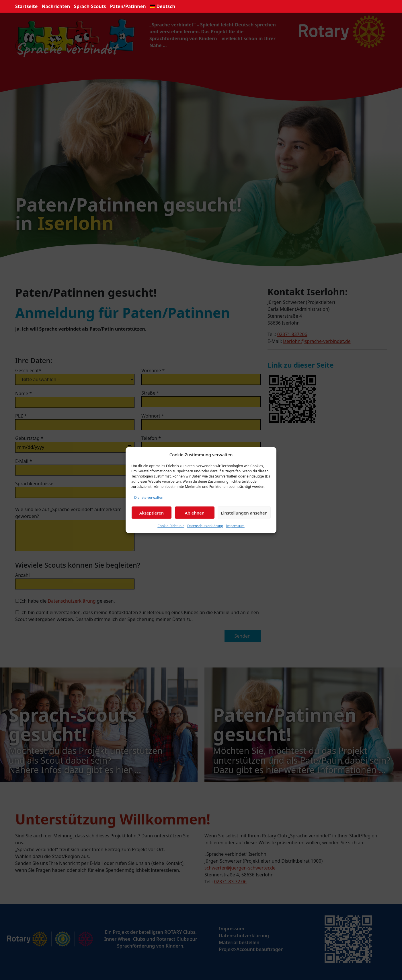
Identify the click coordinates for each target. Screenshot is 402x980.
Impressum (235, 526)
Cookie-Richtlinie (171, 526)
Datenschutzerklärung (205, 526)
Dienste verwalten (149, 497)
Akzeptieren (151, 513)
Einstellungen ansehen (244, 513)
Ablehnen (195, 513)
